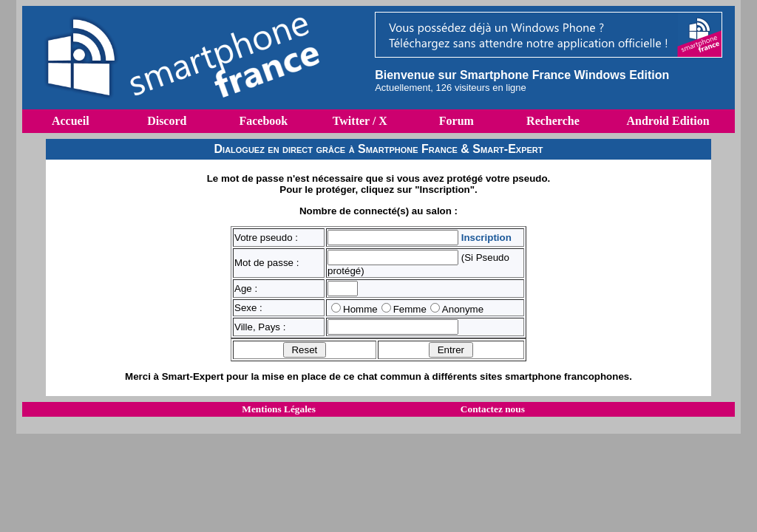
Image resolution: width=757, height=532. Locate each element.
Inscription (486, 238)
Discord (167, 121)
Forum (456, 121)
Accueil (71, 121)
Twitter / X (360, 121)
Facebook (263, 121)
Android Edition (668, 121)
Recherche (553, 121)
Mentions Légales (279, 409)
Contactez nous (493, 409)
